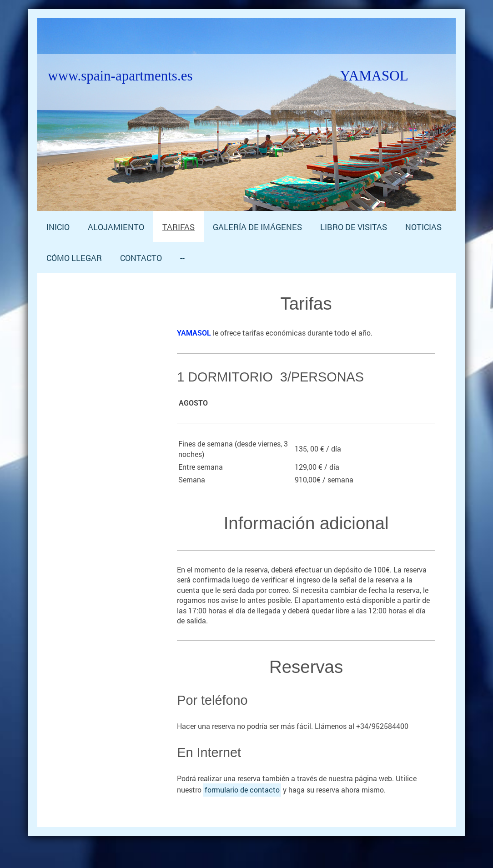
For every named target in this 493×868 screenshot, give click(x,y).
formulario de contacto (242, 790)
